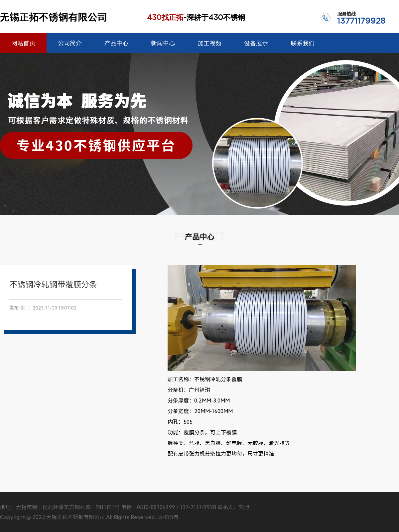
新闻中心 (163, 43)
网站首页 (23, 43)
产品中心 (116, 43)
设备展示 (256, 43)
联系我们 (303, 43)
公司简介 (70, 43)
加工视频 (209, 43)
